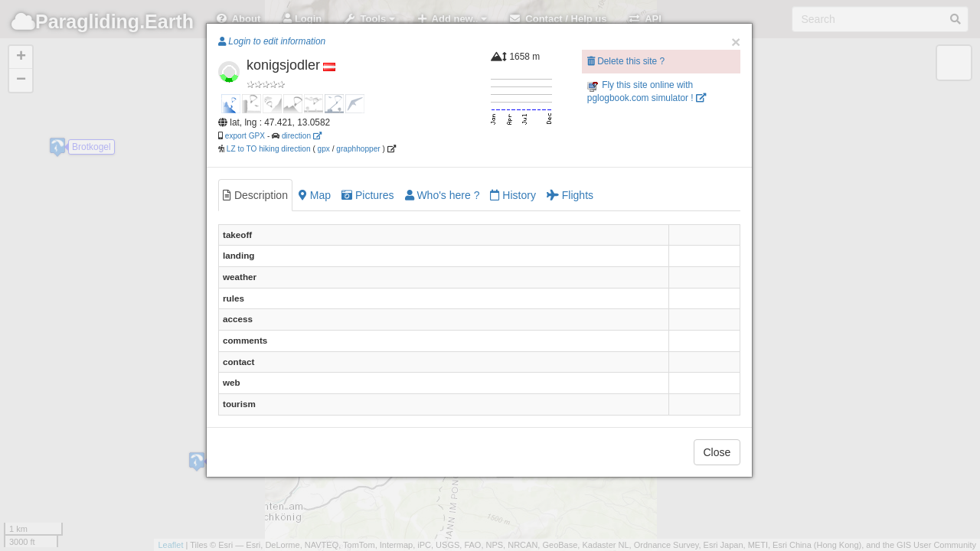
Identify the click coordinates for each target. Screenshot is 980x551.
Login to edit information (272, 41)
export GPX (245, 136)
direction (302, 136)
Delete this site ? (626, 61)
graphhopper (358, 149)
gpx (324, 149)
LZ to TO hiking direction (268, 149)
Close (717, 452)
